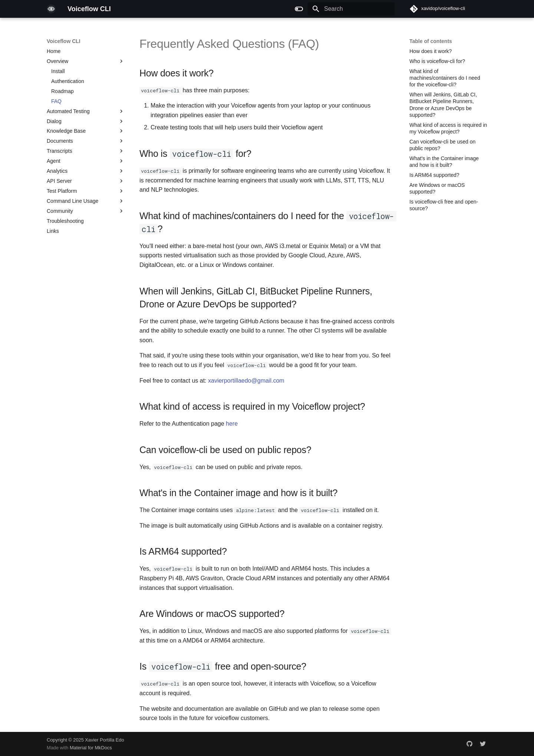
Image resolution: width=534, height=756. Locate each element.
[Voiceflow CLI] (51, 9)
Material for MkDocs (91, 748)
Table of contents (431, 41)
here (232, 424)
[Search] (351, 9)
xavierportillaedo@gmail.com (246, 381)
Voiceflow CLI (64, 41)
